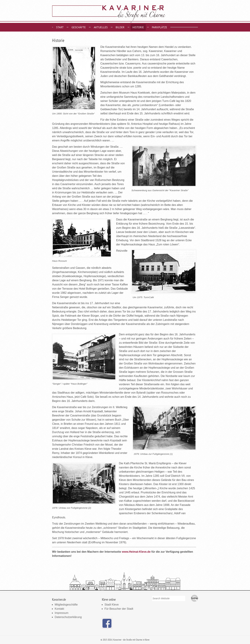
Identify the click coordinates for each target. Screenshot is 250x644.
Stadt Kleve (112, 605)
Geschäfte (79, 27)
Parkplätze (160, 27)
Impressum (62, 613)
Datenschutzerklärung (68, 617)
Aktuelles (101, 27)
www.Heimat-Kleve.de (136, 552)
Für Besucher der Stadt (119, 609)
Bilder (120, 27)
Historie (138, 27)
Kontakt (59, 609)
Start (60, 27)
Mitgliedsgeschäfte (66, 605)
